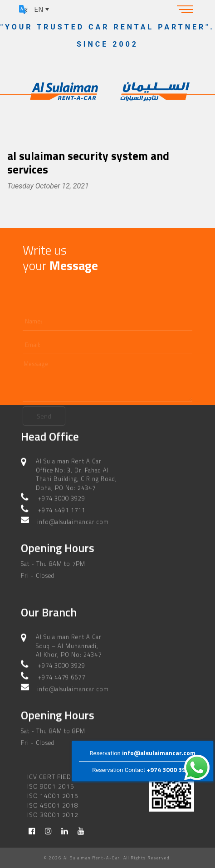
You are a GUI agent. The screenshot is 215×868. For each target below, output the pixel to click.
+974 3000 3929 (170, 769)
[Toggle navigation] (185, 9)
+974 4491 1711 (62, 509)
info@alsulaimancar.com (159, 753)
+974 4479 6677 (62, 676)
